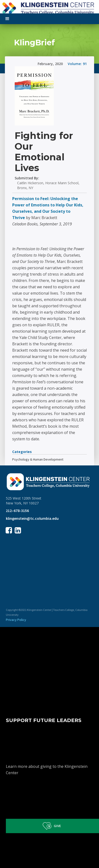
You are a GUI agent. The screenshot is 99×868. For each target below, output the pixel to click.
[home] (49, 7)
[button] (7, 19)
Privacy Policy (16, 620)
